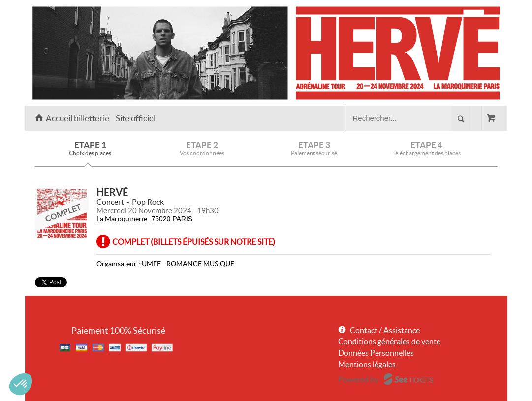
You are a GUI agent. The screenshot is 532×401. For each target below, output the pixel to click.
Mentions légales (367, 364)
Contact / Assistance (385, 330)
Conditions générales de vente (389, 341)
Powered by (358, 379)
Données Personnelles (376, 353)
